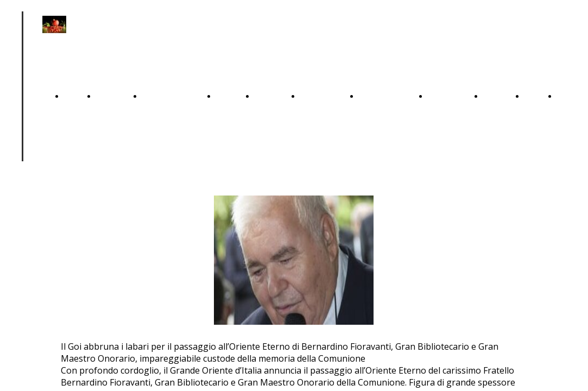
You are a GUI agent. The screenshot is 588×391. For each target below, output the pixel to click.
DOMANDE (450, 96)
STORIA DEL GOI (499, 221)
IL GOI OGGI (535, 221)
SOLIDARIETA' (388, 96)
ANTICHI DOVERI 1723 (114, 221)
